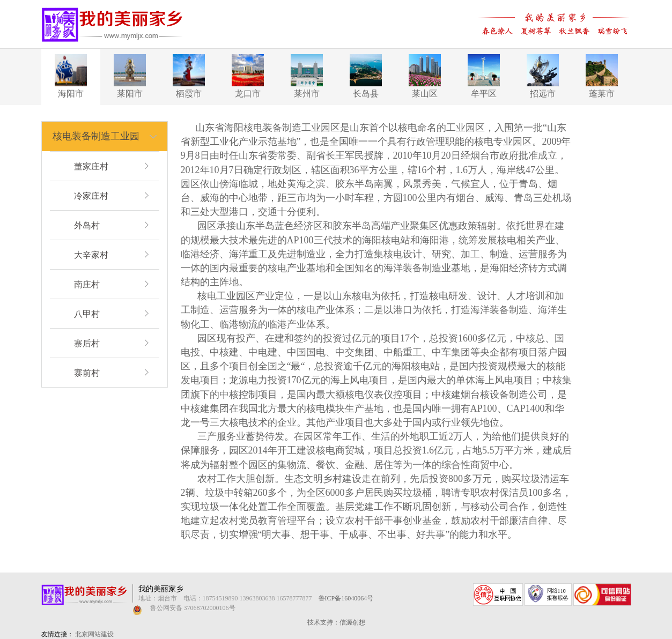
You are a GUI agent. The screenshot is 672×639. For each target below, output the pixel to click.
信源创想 (352, 622)
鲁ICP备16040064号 (346, 598)
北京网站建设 (94, 634)
